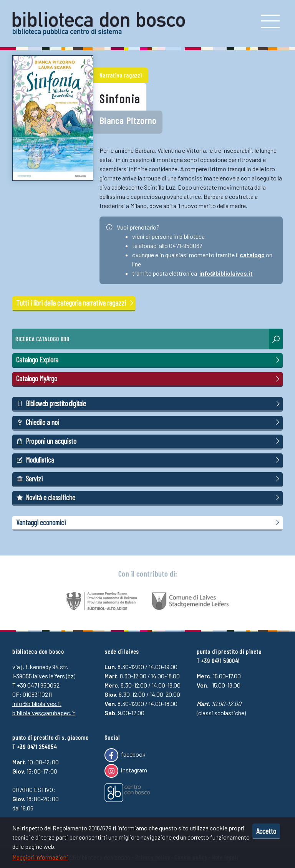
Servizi (149, 479)
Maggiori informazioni (40, 857)
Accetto (266, 831)
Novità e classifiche (149, 498)
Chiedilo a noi (149, 422)
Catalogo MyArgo (149, 379)
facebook (125, 755)
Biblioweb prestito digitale (149, 403)
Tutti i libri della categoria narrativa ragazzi (75, 303)
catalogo (252, 255)
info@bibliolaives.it (226, 273)
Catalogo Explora (149, 360)
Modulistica (149, 460)
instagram (126, 771)
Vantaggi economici (149, 522)
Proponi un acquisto (149, 441)
